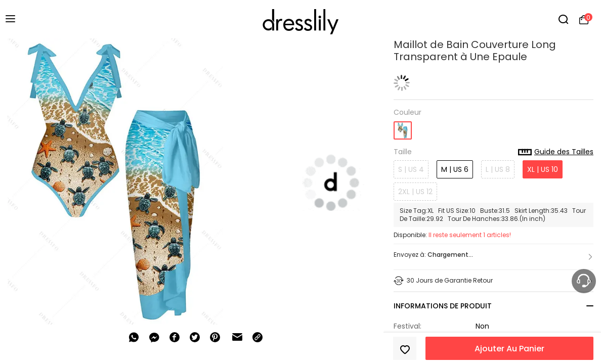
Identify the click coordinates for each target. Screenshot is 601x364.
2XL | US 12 (415, 192)
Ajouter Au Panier (509, 349)
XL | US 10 (543, 169)
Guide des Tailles (556, 152)
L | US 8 (498, 169)
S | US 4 (411, 169)
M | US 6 (455, 169)
